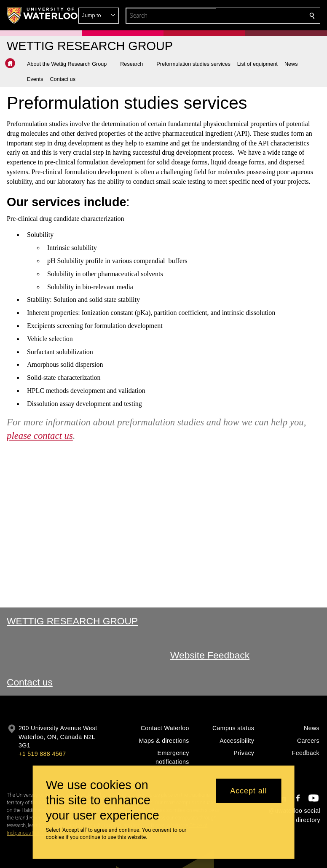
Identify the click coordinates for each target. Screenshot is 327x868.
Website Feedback (210, 655)
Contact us (30, 682)
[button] (251, 16)
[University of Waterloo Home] (43, 15)
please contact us (40, 435)
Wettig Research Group (72, 621)
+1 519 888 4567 (42, 754)
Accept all (248, 791)
